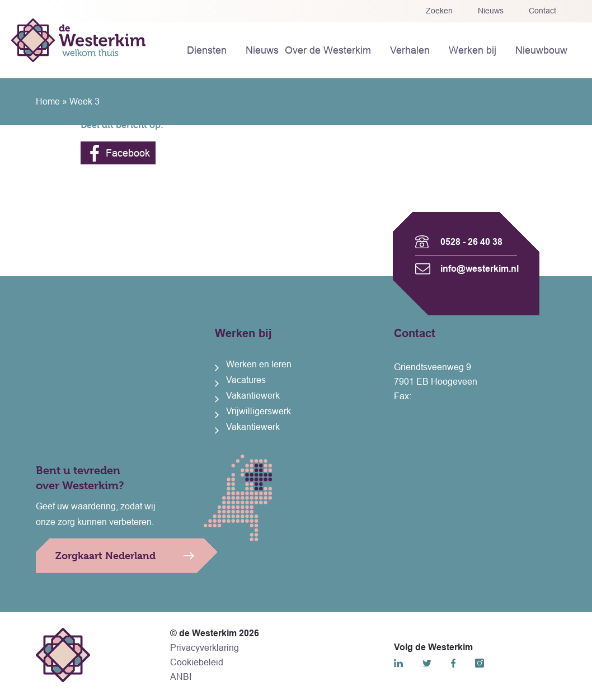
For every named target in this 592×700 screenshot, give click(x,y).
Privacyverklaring (205, 648)
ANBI (181, 677)
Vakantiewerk (253, 396)
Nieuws (491, 11)
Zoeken (439, 11)
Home (48, 101)
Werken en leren (259, 364)
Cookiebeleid (197, 662)
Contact (542, 11)
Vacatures (246, 380)
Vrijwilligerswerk (259, 411)
